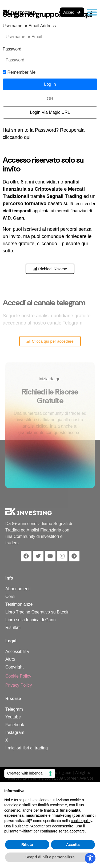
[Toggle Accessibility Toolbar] (90, 858)
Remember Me (19, 72)
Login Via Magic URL (50, 112)
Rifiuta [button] (27, 844)
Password (12, 49)
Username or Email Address (29, 26)
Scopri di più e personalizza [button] (50, 857)
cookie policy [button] (81, 821)
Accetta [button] (73, 844)
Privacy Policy (19, 685)
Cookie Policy (18, 676)
